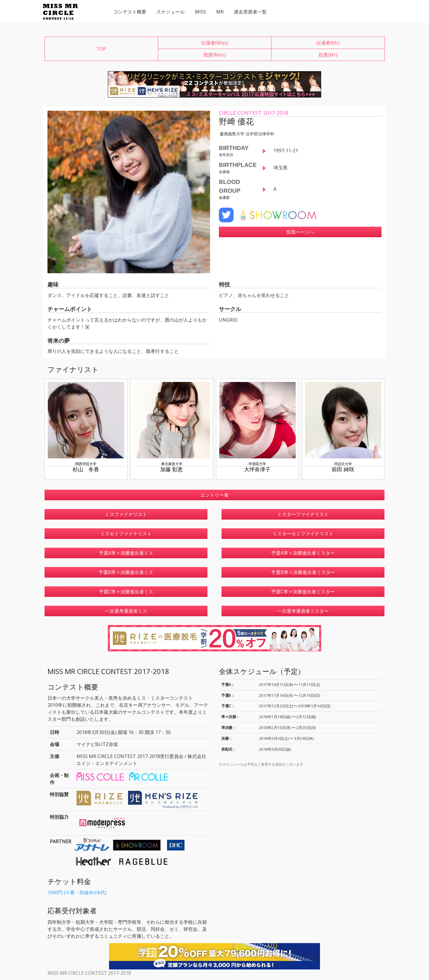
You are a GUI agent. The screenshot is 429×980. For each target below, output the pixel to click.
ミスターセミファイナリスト (303, 534)
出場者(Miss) (215, 43)
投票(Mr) (328, 55)
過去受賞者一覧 (250, 12)
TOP (101, 49)
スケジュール (171, 12)
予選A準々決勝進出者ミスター (303, 553)
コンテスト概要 (130, 12)
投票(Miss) (215, 55)
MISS (200, 12)
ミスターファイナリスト (303, 514)
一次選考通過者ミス (126, 611)
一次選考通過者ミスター (303, 611)
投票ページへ (300, 232)
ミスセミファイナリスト (126, 534)
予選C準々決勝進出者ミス (126, 592)
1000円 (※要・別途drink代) (77, 892)
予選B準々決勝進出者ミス (126, 572)
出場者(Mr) (328, 43)
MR (220, 12)
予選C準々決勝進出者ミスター (303, 592)
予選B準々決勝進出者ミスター (303, 572)
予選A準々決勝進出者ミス (126, 553)
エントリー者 (215, 495)
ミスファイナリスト (126, 514)
